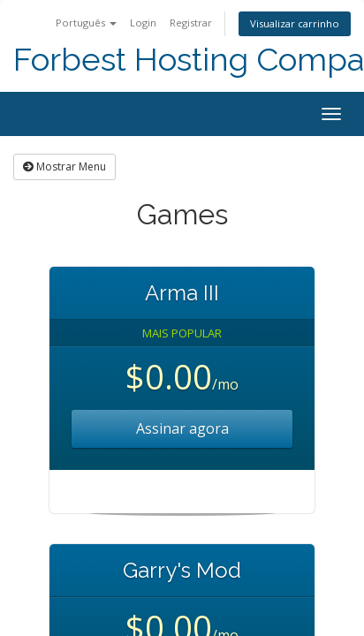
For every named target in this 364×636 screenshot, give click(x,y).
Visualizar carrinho (295, 23)
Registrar (191, 23)
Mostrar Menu (64, 167)
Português (86, 23)
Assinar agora (182, 428)
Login (143, 23)
